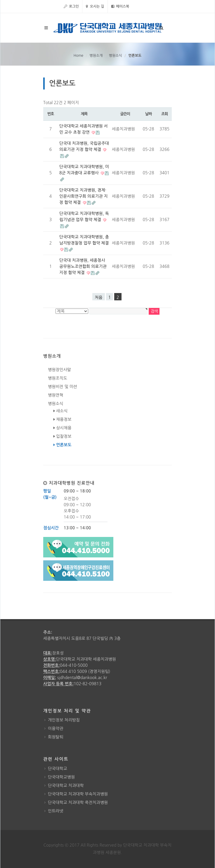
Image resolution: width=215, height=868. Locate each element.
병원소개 (96, 56)
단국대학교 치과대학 (66, 786)
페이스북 (120, 6)
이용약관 (56, 728)
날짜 (148, 114)
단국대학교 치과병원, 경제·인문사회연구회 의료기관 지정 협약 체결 (84, 196)
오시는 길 (95, 6)
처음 (98, 297)
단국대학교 (58, 769)
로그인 (71, 6)
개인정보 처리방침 (64, 720)
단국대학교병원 (61, 777)
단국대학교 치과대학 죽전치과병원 (78, 802)
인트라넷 (56, 811)
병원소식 (116, 56)
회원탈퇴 (56, 737)
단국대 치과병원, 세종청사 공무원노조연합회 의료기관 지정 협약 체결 (83, 266)
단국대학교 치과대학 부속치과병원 (78, 794)
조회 (164, 114)
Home (78, 56)
